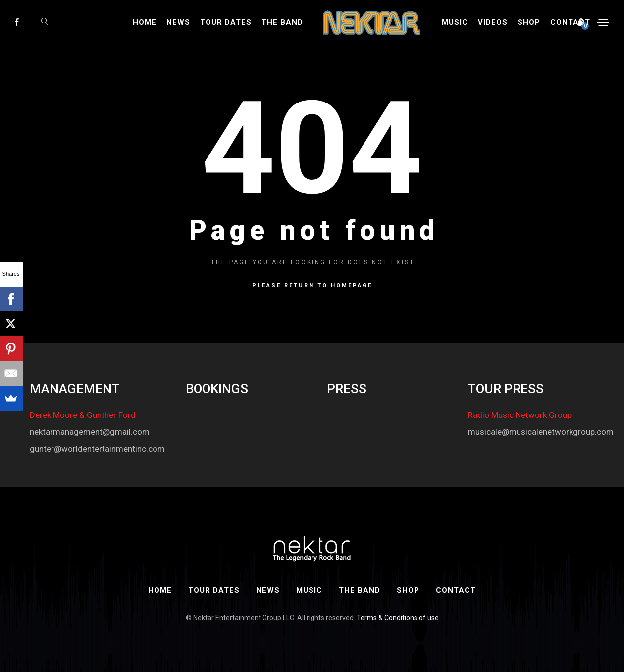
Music (455, 22)
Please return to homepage (312, 285)
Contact (570, 22)
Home (145, 22)
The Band (282, 22)
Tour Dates (226, 22)
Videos (493, 22)
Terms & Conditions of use (398, 618)
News (178, 22)
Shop (529, 22)
